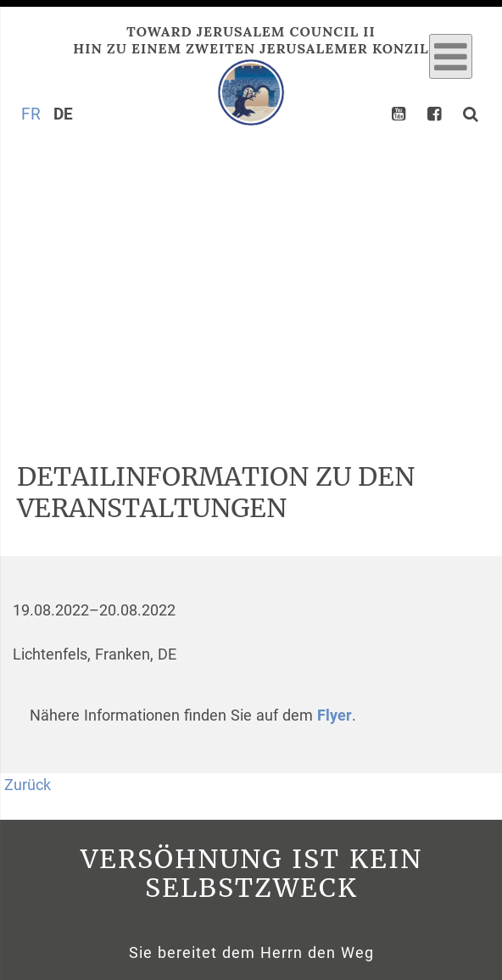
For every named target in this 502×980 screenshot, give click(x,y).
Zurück (28, 785)
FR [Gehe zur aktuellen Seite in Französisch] (31, 114)
